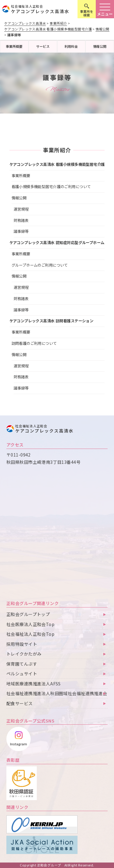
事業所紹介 (57, 150)
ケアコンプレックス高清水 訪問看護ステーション (52, 321)
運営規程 (21, 209)
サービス (43, 46)
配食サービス (20, 703)
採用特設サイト (22, 644)
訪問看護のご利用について (34, 343)
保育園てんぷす (22, 664)
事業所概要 (14, 46)
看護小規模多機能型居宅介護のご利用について (51, 187)
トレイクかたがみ (24, 654)
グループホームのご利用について (40, 265)
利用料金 (71, 46)
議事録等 (21, 231)
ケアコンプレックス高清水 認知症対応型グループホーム (57, 243)
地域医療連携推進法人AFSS (34, 684)
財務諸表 (21, 220)
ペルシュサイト (22, 674)
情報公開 (100, 46)
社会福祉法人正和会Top (30, 634)
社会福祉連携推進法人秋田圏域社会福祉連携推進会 (57, 693)
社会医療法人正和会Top (30, 624)
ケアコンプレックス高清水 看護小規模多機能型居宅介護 (57, 164)
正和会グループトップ (28, 614)
